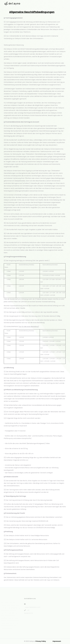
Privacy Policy (41, 641)
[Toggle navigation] (66, 4)
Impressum (57, 641)
